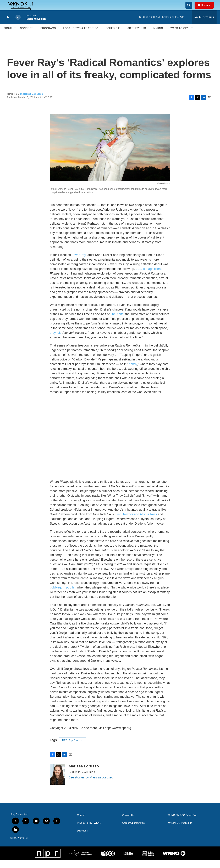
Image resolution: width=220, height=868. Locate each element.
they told (56, 340)
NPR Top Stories (72, 748)
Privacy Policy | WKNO (89, 831)
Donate (208, 9)
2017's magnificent (149, 277)
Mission (81, 823)
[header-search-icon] (190, 9)
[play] (8, 25)
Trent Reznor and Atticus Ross (136, 522)
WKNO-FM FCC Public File (182, 823)
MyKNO (158, 36)
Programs (48, 36)
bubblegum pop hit (63, 595)
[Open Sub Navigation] (15, 36)
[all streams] (204, 25)
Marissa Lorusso (32, 102)
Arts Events (137, 36)
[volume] (18, 25)
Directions (82, 838)
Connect (26, 36)
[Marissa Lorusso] (58, 782)
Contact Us (128, 823)
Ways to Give (180, 36)
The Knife (117, 322)
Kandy (133, 372)
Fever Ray (79, 263)
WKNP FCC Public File (180, 831)
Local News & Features (81, 36)
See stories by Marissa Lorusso (91, 785)
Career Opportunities (133, 831)
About (8, 36)
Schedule (113, 36)
